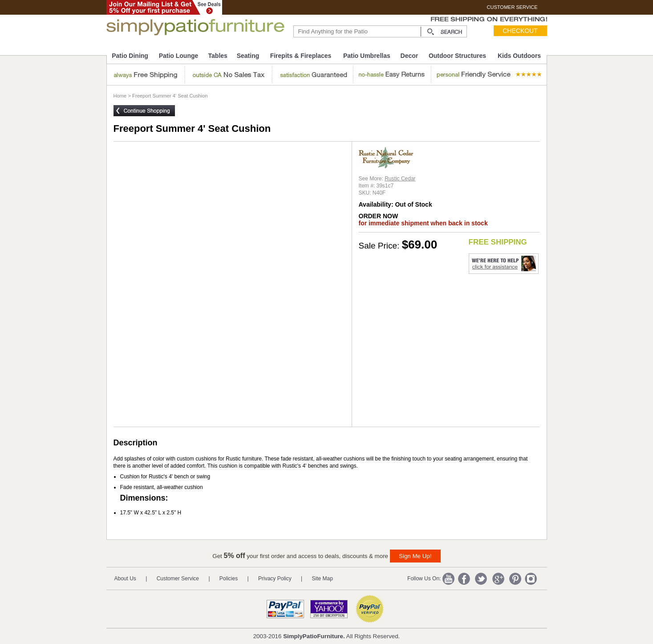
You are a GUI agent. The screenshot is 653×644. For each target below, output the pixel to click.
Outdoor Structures (457, 56)
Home (120, 96)
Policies (229, 579)
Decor (410, 56)
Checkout (520, 31)
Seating (248, 56)
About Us (125, 579)
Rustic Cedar (400, 179)
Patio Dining (130, 56)
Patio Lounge (179, 56)
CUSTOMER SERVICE (512, 7)
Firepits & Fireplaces (301, 56)
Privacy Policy (275, 579)
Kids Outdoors (519, 56)
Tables (218, 56)
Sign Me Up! (415, 556)
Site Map (322, 579)
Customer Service (178, 579)
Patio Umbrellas (367, 56)
